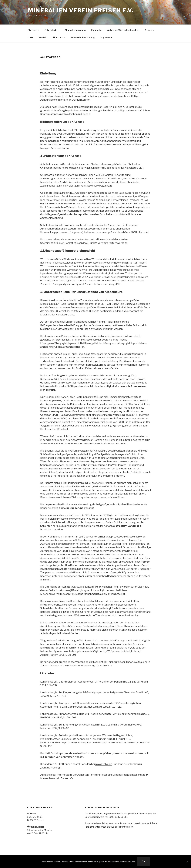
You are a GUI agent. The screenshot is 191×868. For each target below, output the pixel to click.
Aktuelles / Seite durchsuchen (123, 30)
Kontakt (43, 37)
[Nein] (187, 862)
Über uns (59, 37)
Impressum (106, 37)
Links (31, 37)
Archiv (150, 30)
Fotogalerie (52, 30)
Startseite (33, 30)
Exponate (96, 30)
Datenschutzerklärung (83, 37)
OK (143, 862)
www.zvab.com (104, 764)
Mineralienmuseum (75, 30)
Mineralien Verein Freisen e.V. (81, 10)
